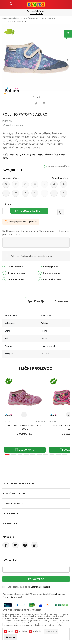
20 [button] (16, 185)
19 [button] (6, 185)
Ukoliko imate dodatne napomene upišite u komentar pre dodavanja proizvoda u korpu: (36, 233)
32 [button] (54, 194)
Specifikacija (36, 301)
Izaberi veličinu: (11, 178)
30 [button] (35, 194)
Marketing (37, 631)
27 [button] (6, 194)
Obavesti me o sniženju (59, 166)
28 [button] (16, 194)
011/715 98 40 (36, 14)
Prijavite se (36, 579)
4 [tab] (46, 93)
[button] (61, 212)
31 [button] (44, 194)
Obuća (43, 18)
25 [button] (54, 185)
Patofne (52, 18)
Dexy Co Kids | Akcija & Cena (15, 18)
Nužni (10, 631)
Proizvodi (34, 18)
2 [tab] (33, 93)
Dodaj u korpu (30, 211)
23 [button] (44, 185)
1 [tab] (26, 93)
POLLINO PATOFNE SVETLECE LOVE (25, 427)
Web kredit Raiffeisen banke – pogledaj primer (31, 256)
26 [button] (64, 185)
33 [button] (64, 194)
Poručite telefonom (36, 11)
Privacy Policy (56, 594)
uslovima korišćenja (40, 587)
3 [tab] (39, 93)
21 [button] (25, 185)
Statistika (23, 631)
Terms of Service (10, 597)
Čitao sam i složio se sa (29, 587)
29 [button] (25, 194)
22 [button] (35, 185)
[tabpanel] (36, 58)
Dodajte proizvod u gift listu (21, 222)
